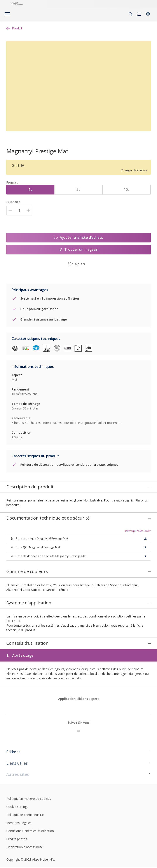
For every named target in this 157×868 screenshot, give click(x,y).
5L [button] (78, 189)
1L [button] (31, 189)
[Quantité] (19, 211)
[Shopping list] (139, 14)
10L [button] (127, 189)
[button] (148, 14)
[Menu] (7, 14)
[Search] (131, 14)
